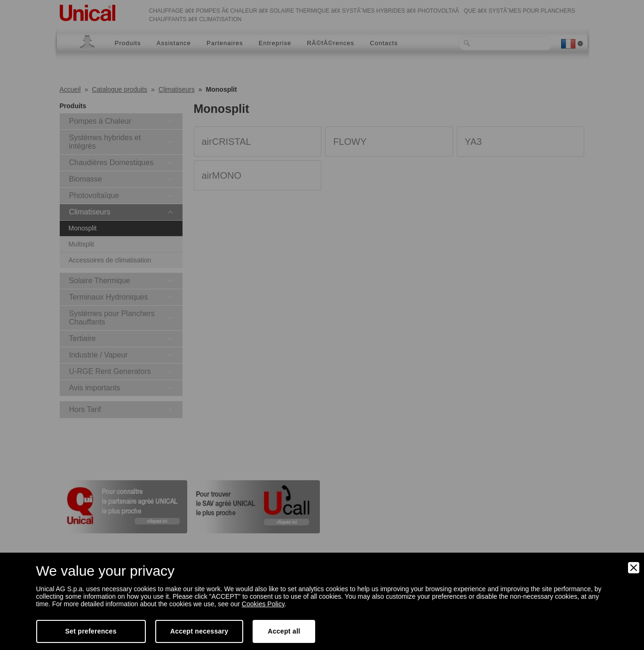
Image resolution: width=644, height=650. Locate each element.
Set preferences (91, 631)
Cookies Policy (263, 604)
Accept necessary (199, 631)
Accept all (284, 631)
